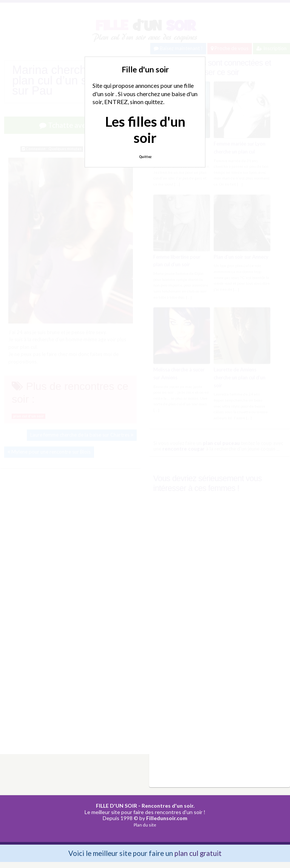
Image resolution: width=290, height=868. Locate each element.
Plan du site (145, 825)
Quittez (145, 157)
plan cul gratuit (198, 853)
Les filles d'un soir (145, 130)
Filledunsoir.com (167, 818)
